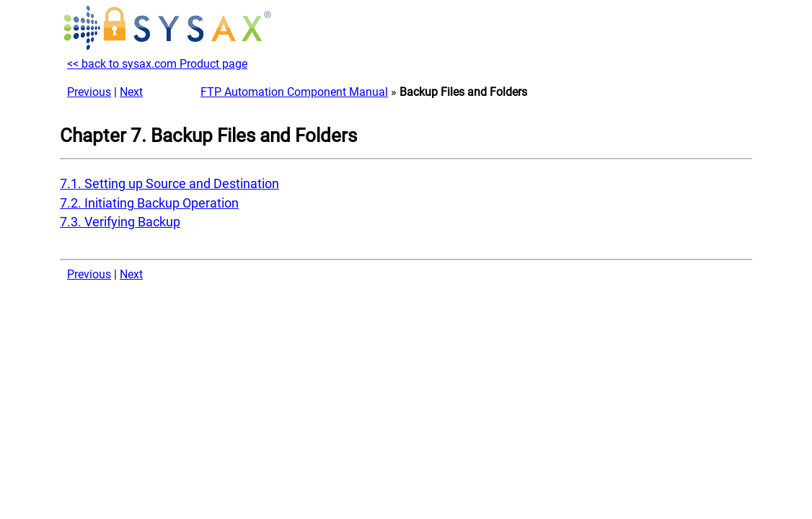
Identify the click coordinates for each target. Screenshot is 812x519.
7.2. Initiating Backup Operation (149, 203)
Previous (89, 92)
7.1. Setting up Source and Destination (169, 184)
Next (131, 92)
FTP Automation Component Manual (294, 92)
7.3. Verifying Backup (120, 222)
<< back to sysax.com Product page (157, 64)
